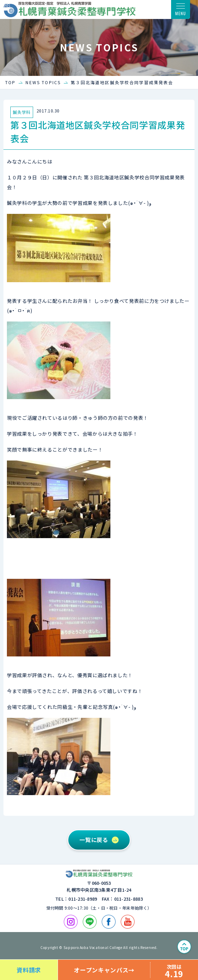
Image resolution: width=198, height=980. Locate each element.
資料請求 (29, 970)
